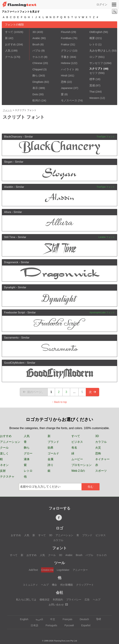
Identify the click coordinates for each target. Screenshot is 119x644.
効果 (50, 448)
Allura (8, 212)
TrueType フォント (106, 137)
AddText (33, 570)
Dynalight (10, 287)
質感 (92, 85)
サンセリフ (96, 63)
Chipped (38, 69)
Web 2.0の (78, 471)
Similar (29, 137)
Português (50, 625)
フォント (7, 110)
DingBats (38, 82)
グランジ (66, 51)
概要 (92, 38)
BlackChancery (13, 137)
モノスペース (69, 100)
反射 (3, 471)
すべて (9, 32)
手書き (65, 57)
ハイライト (68, 69)
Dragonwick (11, 262)
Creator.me (47, 570)
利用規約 (58, 600)
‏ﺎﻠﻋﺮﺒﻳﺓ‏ (38, 619)
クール (9, 57)
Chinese (37, 63)
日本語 (33, 625)
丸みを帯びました (100, 51)
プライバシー (74, 600)
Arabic (36, 38)
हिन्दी (97, 619)
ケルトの (38, 57)
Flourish (66, 32)
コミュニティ (30, 585)
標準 (92, 79)
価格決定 (45, 600)
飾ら (35, 75)
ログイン (102, 4)
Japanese (67, 88)
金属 (50, 459)
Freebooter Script (15, 313)
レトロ (93, 44)
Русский (68, 625)
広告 (87, 600)
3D (34, 32)
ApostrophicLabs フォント (102, 313)
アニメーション (10, 442)
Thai (92, 92)
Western (94, 98)
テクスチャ (7, 477)
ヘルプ (45, 585)
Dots (35, 94)
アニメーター (80, 570)
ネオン (4, 465)
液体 (27, 459)
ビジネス (77, 442)
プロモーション (81, 465)
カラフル (101, 442)
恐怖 (64, 82)
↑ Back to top (60, 402)
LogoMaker (63, 570)
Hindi (64, 75)
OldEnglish (96, 32)
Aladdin (9, 187)
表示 (35, 88)
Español (84, 625)
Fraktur (65, 44)
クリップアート (85, 585)
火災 (98, 448)
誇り (50, 465)
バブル (37, 51)
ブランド (53, 442)
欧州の (37, 100)
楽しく (4, 453)
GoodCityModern (14, 363)
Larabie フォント (107, 237)
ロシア (93, 57)
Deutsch (83, 619)
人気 (8, 51)
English (22, 619)
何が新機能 (67, 585)
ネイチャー (102, 459)
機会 (54, 585)
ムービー (77, 459)
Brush (36, 44)
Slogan (8, 162)
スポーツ (101, 471)
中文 (51, 619)
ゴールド (53, 453)
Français (66, 619)
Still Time (10, 237)
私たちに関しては (26, 600)
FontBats (66, 38)
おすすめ (10, 44)
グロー (28, 453)
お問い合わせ (58, 605)
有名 (74, 448)
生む (91, 487)
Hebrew (66, 63)
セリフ (93, 73)
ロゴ (59, 528)
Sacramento (11, 338)
